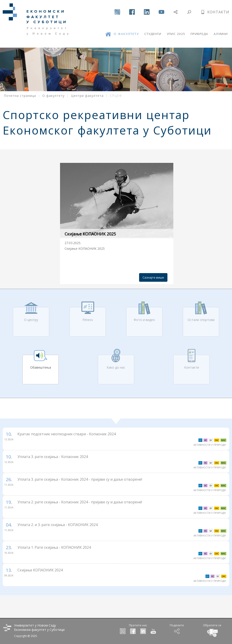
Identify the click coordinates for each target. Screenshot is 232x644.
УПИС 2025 (176, 34)
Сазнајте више (153, 277)
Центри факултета (87, 96)
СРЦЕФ (116, 96)
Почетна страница (20, 96)
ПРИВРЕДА (199, 34)
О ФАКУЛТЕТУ (126, 34)
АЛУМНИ (221, 34)
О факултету (53, 96)
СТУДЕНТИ (153, 34)
